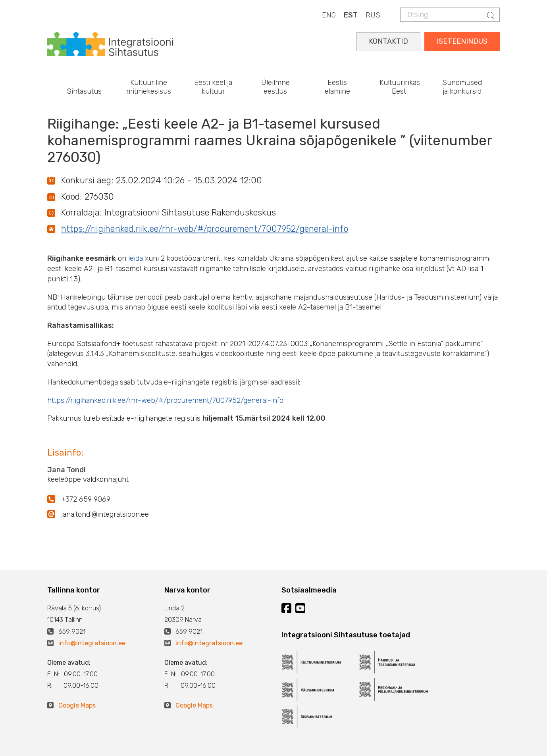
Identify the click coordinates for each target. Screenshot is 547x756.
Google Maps (77, 705)
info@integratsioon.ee (92, 643)
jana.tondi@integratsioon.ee (105, 514)
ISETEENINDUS (462, 41)
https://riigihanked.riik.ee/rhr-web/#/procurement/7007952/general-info (205, 229)
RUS (373, 15)
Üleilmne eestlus (275, 87)
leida (137, 258)
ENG (329, 15)
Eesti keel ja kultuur (213, 87)
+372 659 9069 (86, 499)
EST (351, 15)
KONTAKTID (388, 41)
